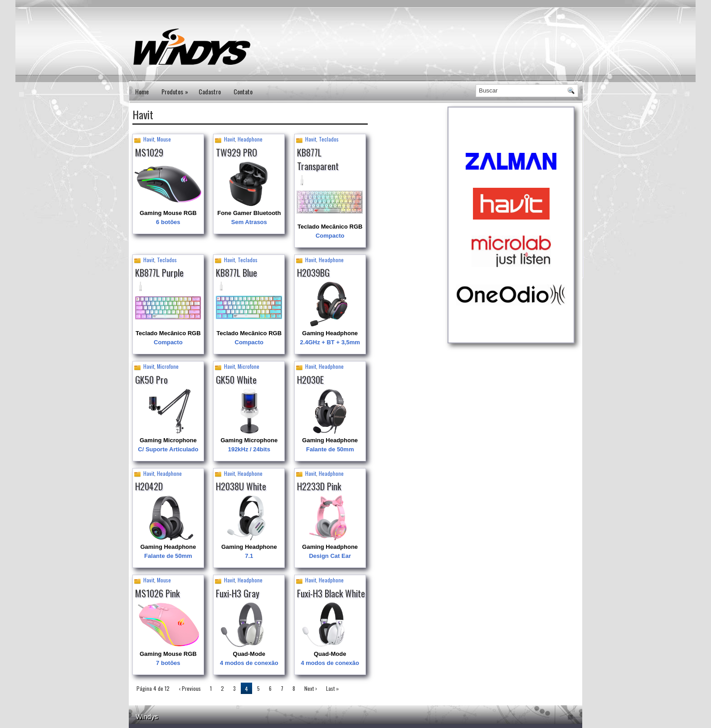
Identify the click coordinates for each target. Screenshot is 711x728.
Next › (311, 688)
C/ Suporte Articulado (168, 449)
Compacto (330, 236)
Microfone (168, 366)
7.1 (249, 556)
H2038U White (241, 486)
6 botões (168, 222)
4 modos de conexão (249, 663)
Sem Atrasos (249, 222)
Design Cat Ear (330, 556)
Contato (243, 91)
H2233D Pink (319, 486)
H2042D (149, 486)
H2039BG (313, 273)
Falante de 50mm (330, 449)
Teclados (329, 139)
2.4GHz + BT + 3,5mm (330, 342)
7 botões (168, 663)
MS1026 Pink (157, 593)
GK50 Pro (151, 380)
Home (142, 91)
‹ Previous (190, 688)
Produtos (177, 89)
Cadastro (210, 91)
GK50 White (236, 380)
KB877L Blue (236, 273)
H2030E (310, 380)
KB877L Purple (159, 273)
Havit (149, 139)
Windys (147, 716)
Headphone (250, 139)
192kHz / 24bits (249, 449)
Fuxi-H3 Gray (238, 593)
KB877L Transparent (318, 159)
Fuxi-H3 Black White (331, 593)
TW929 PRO (236, 152)
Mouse (164, 139)
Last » (332, 688)
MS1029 (149, 152)
